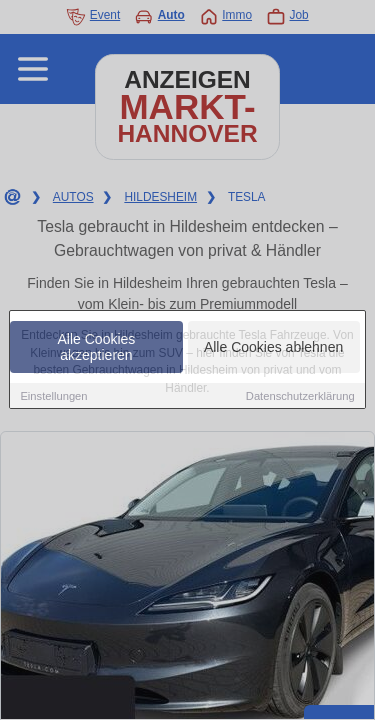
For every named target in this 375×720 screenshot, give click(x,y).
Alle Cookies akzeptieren (97, 348)
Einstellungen (53, 397)
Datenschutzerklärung (300, 397)
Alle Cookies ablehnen (273, 348)
